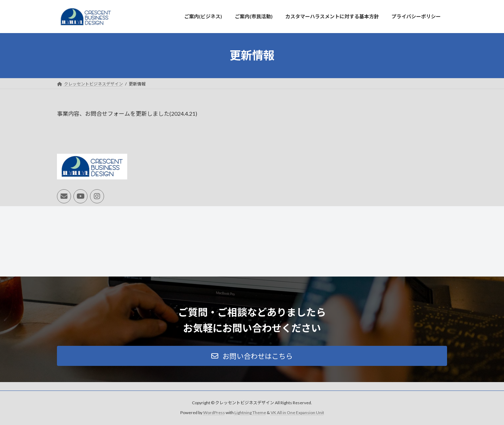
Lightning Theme (250, 413)
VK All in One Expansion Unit (297, 413)
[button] (252, 356)
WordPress (214, 413)
